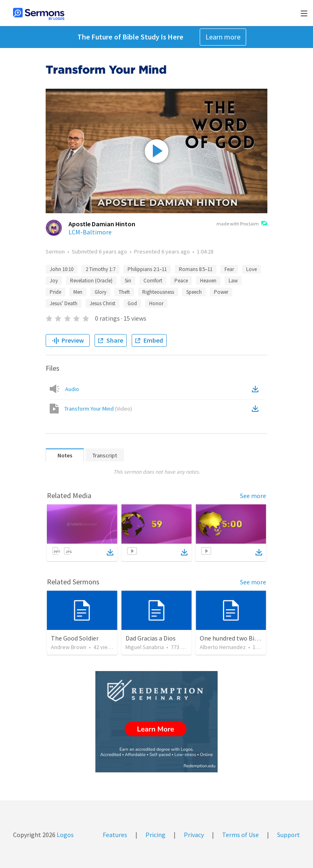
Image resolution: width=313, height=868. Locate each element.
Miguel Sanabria (145, 647)
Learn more (223, 37)
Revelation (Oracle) (91, 281)
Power (221, 292)
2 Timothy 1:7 (100, 269)
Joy (54, 281)
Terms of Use (240, 835)
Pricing (155, 835)
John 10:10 (62, 269)
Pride (55, 292)
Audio (72, 389)
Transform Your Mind (98, 409)
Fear (229, 269)
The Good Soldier (75, 638)
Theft (124, 292)
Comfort (153, 281)
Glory (100, 292)
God (132, 303)
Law (233, 281)
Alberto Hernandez (223, 647)
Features (115, 835)
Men (78, 292)
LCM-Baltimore (90, 232)
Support (289, 835)
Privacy (194, 835)
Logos (65, 835)
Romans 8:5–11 (196, 269)
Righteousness (158, 292)
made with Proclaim (242, 224)
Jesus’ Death (64, 303)
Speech (194, 292)
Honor (156, 303)
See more (253, 496)
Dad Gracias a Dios (151, 638)
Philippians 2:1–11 (147, 269)
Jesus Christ (102, 303)
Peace (181, 281)
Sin (128, 281)
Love (251, 269)
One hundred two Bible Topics (241, 638)
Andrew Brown (69, 647)
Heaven (208, 281)
